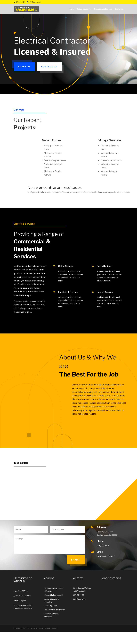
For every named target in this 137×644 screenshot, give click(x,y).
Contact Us (49, 67)
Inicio (71, 9)
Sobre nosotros (84, 9)
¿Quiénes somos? (21, 591)
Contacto (119, 9)
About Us (24, 67)
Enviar (76, 560)
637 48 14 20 (79, 595)
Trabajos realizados (103, 9)
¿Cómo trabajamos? (22, 596)
